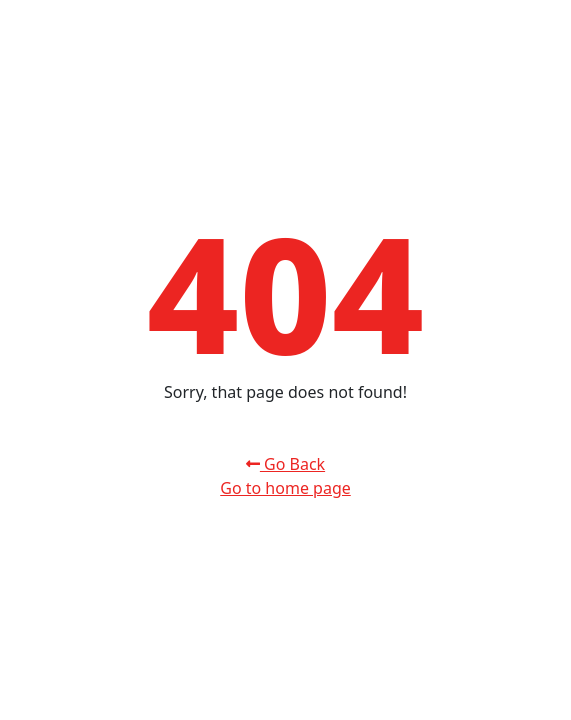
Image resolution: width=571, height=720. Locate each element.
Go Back (285, 464)
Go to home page (285, 488)
